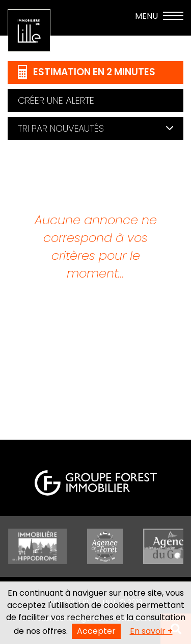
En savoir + (151, 631)
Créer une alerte (56, 100)
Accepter (96, 631)
